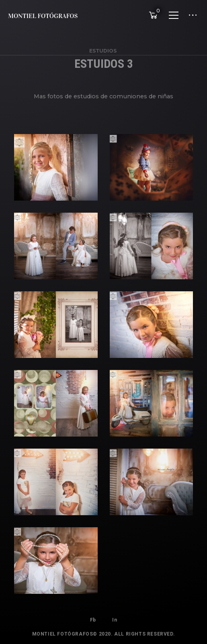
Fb (93, 620)
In (115, 620)
